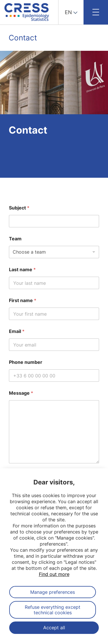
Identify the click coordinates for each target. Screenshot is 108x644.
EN (68, 12)
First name (23, 301)
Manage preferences (53, 592)
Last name (22, 270)
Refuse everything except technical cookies (53, 610)
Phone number (26, 362)
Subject (19, 208)
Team (15, 239)
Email (17, 331)
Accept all (54, 628)
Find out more (54, 574)
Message (21, 393)
